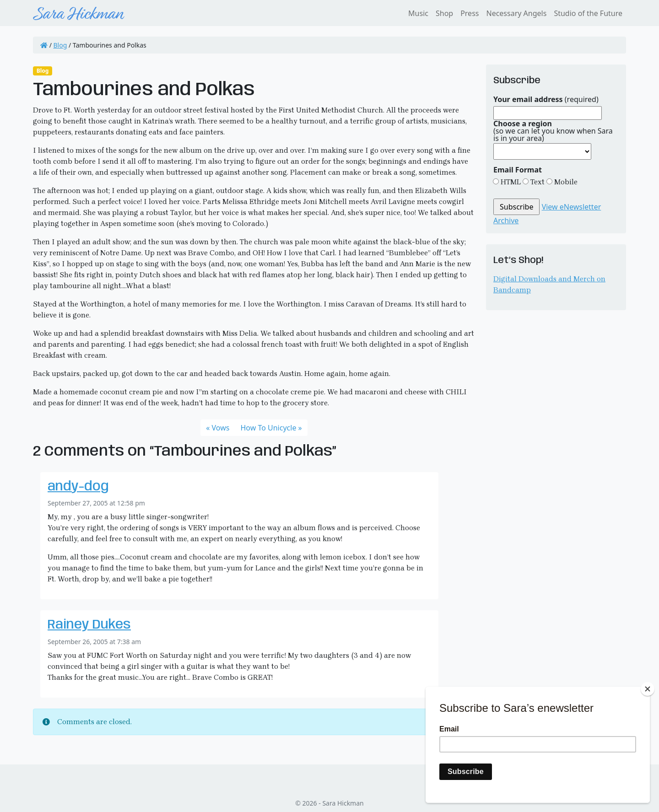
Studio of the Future (588, 13)
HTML (510, 182)
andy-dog (78, 487)
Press (470, 13)
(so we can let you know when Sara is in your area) (553, 131)
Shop (444, 13)
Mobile (565, 182)
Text (537, 182)
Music (418, 13)
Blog (60, 45)
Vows (221, 428)
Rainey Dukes (89, 625)
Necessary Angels (516, 13)
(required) (546, 99)
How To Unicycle (268, 428)
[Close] (648, 689)
